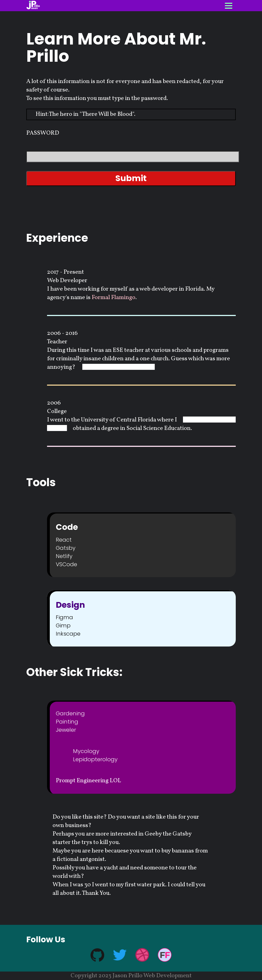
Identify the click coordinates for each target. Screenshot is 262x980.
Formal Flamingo (113, 298)
